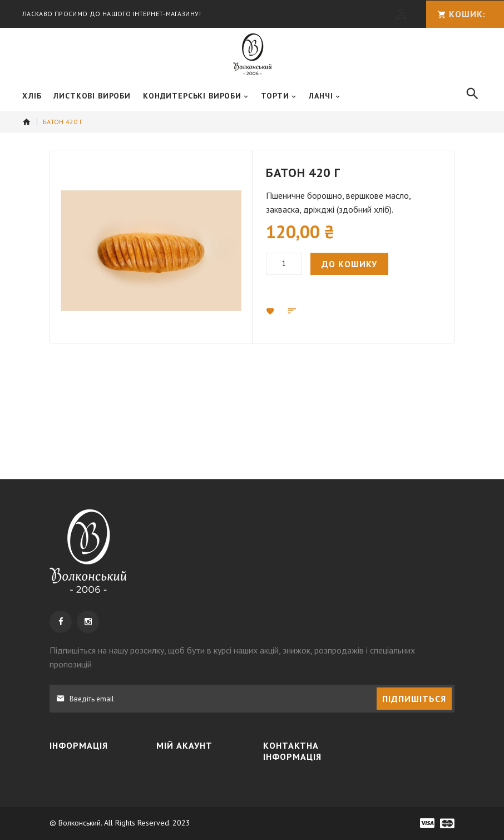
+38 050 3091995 (312, 712)
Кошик (179, 679)
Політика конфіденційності (94, 705)
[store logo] (252, 54)
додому (27, 122)
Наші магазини (87, 730)
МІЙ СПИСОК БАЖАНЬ (201, 699)
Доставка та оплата (96, 679)
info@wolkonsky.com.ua (323, 774)
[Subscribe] (414, 585)
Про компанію (86, 659)
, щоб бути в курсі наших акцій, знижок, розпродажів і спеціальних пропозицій (232, 544)
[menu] (236, 96)
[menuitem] (32, 96)
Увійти (179, 659)
